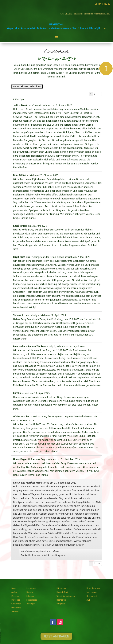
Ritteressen (61, 588)
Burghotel (61, 604)
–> (105, 29)
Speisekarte (32, 600)
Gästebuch (16, 604)
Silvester (30, 596)
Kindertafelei (62, 592)
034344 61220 (102, 4)
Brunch (30, 592)
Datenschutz (92, 596)
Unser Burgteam (94, 588)
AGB (88, 600)
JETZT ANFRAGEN (56, 636)
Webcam (15, 612)
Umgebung (16, 608)
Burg (14, 588)
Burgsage (16, 600)
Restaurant (31, 588)
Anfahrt (15, 592)
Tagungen (31, 604)
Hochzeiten (61, 600)
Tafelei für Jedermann (66, 596)
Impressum (92, 592)
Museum (15, 596)
